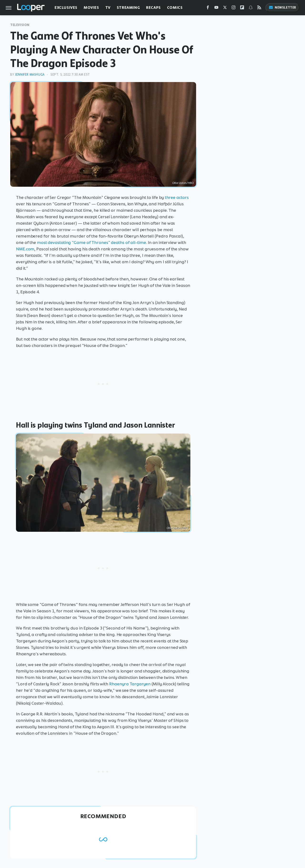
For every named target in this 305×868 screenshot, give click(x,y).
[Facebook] (208, 8)
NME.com (25, 249)
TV (108, 8)
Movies (91, 8)
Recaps (153, 8)
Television (20, 25)
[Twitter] (225, 8)
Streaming (128, 8)
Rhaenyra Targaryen (130, 684)
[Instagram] (234, 8)
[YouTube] (216, 8)
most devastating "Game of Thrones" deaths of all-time (91, 243)
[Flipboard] (242, 8)
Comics (175, 8)
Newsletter (282, 8)
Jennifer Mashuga (30, 75)
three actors (177, 197)
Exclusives (66, 8)
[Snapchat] (251, 8)
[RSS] (259, 8)
